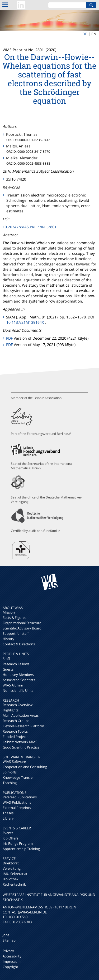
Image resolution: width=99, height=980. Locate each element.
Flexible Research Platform (23, 726)
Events (8, 833)
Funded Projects (15, 737)
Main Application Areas (21, 715)
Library (8, 818)
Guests (8, 669)
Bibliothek (11, 879)
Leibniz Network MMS (20, 742)
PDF (9, 338)
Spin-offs (10, 772)
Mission (9, 612)
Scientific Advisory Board (22, 628)
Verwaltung (12, 868)
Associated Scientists (19, 680)
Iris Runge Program (18, 843)
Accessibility (12, 956)
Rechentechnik (14, 884)
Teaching (10, 783)
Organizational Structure (22, 623)
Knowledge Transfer (18, 777)
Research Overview (18, 705)
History (8, 639)
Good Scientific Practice (21, 747)
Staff (6, 659)
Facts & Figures (14, 618)
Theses (8, 813)
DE (85, 34)
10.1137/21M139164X (25, 322)
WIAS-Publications (17, 802)
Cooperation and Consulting (25, 767)
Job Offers (10, 838)
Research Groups (16, 721)
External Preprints (17, 808)
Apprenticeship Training (21, 849)
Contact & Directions (19, 644)
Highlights (11, 710)
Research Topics (15, 731)
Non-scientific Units (18, 690)
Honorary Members (18, 675)
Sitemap (9, 940)
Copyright (10, 967)
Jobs (6, 935)
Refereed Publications (20, 797)
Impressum (12, 961)
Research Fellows (16, 664)
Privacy (8, 951)
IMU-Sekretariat (15, 874)
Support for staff (16, 633)
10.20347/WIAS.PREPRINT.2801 (30, 227)
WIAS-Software (14, 762)
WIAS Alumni (13, 685)
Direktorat (11, 863)
